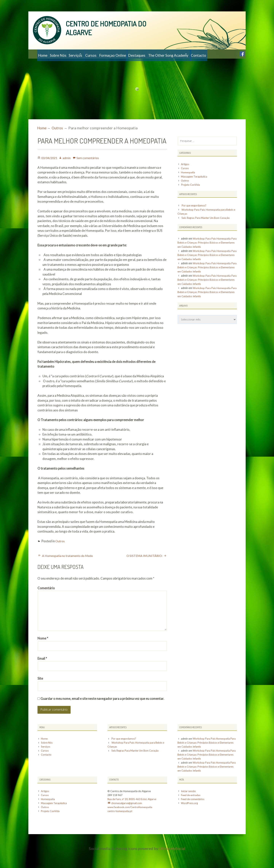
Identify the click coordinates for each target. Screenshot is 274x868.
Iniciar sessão (189, 808)
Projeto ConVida (191, 195)
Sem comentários (91, 167)
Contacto (47, 63)
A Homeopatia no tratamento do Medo (70, 565)
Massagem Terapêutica (195, 186)
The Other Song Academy (199, 54)
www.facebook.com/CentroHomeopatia (131, 824)
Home (45, 54)
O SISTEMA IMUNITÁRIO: (144, 565)
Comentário (46, 597)
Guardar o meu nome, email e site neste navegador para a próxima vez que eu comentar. (102, 715)
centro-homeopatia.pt (121, 828)
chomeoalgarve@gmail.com (127, 820)
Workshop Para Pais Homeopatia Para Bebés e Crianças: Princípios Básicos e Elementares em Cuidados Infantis (205, 252)
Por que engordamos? (195, 215)
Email (42, 673)
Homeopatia (188, 182)
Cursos (107, 54)
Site (40, 694)
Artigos (186, 174)
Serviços (86, 54)
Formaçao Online (133, 54)
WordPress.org (190, 820)
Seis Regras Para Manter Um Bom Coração (207, 228)
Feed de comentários (193, 816)
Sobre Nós (64, 54)
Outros (61, 550)
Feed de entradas (191, 812)
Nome (43, 652)
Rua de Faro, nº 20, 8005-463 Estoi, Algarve (133, 816)
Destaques (162, 54)
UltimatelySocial (172, 865)
